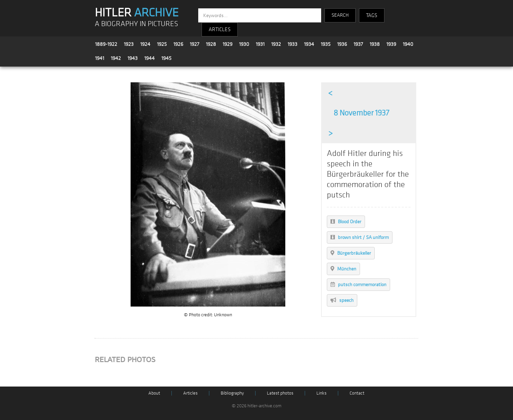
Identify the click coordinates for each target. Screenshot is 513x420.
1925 (162, 44)
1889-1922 (106, 44)
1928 (211, 44)
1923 (129, 44)
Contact (357, 393)
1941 (100, 58)
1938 (375, 44)
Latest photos (280, 393)
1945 (166, 58)
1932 (276, 44)
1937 (358, 44)
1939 (391, 44)
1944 (150, 58)
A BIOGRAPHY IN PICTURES (136, 24)
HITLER (137, 13)
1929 (228, 44)
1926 (178, 44)
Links (321, 393)
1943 (133, 58)
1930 (244, 44)
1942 (116, 58)
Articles (190, 393)
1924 (145, 44)
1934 (309, 44)
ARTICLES (220, 29)
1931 (260, 44)
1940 (408, 44)
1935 (326, 44)
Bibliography (232, 393)
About (154, 393)
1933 (292, 44)
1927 (195, 44)
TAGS (372, 15)
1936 (342, 44)
